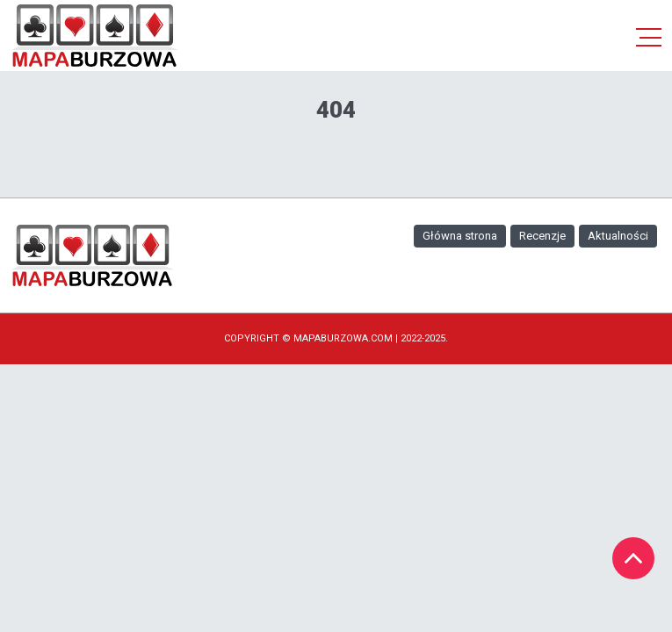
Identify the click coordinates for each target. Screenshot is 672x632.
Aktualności (618, 236)
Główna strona (460, 236)
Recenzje (542, 236)
